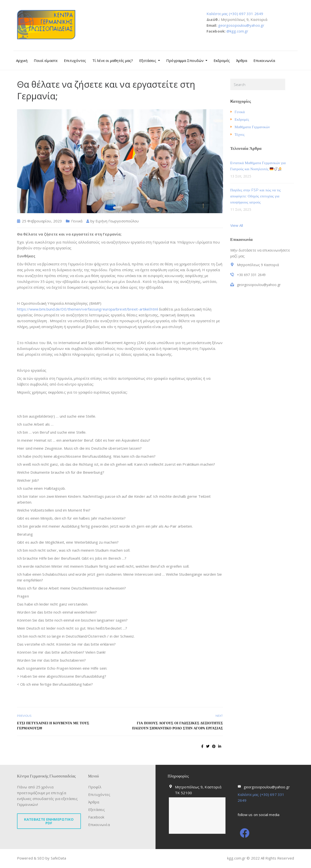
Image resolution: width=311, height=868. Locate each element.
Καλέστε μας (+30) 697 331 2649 (235, 14)
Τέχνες (240, 134)
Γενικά (77, 221)
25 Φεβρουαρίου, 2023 (42, 221)
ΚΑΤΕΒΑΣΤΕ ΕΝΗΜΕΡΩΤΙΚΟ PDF (49, 821)
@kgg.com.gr (237, 31)
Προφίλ (95, 787)
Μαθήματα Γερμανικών (252, 127)
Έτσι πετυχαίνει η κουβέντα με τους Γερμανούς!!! (53, 726)
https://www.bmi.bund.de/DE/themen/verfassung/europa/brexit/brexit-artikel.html (87, 309)
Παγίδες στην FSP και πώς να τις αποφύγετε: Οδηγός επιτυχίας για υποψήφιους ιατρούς (256, 196)
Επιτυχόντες (75, 60)
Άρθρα (242, 60)
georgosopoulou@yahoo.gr (241, 25)
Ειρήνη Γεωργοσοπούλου (117, 221)
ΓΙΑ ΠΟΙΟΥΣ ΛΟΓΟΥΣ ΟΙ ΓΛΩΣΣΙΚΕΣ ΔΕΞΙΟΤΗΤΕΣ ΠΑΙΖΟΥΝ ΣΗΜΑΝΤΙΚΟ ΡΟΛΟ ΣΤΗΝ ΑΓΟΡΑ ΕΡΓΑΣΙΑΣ (178, 726)
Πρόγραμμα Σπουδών (185, 60)
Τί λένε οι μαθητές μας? (113, 60)
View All (237, 225)
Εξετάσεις (148, 60)
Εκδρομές (222, 60)
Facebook (96, 817)
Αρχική (22, 60)
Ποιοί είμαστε (46, 60)
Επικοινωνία (264, 60)
